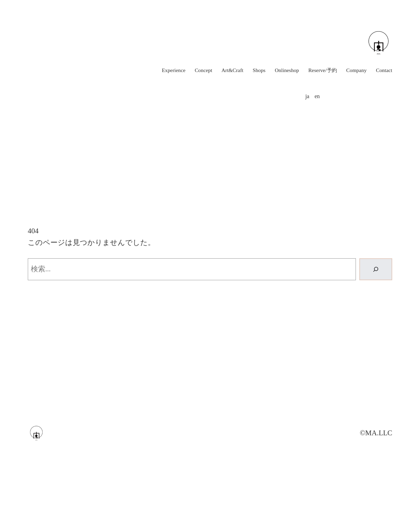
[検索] (376, 269)
